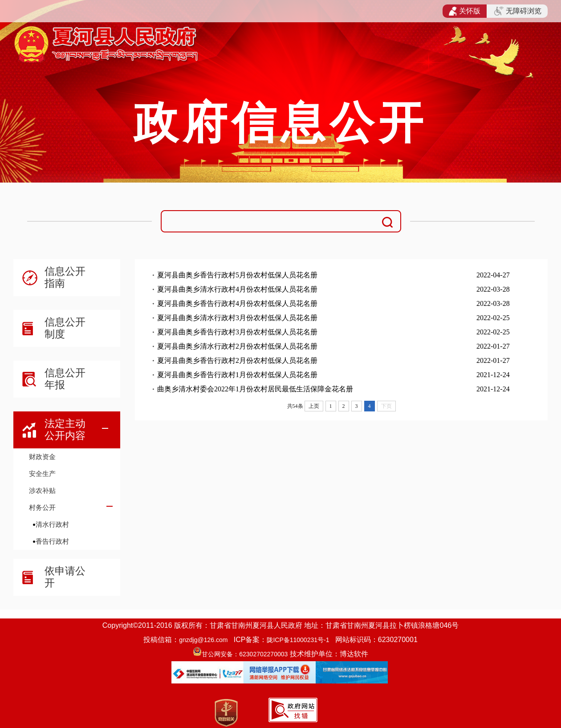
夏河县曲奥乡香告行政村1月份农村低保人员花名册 (237, 375)
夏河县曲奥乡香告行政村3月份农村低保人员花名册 (237, 332)
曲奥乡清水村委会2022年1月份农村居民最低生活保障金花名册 (255, 389)
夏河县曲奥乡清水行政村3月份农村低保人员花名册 (237, 318)
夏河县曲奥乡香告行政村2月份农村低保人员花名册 (237, 360)
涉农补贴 (42, 490)
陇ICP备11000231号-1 (298, 640)
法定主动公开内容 (65, 429)
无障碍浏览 (518, 11)
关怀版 (465, 11)
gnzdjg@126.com (203, 640)
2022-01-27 (493, 346)
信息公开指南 (65, 277)
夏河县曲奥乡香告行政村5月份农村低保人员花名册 (237, 275)
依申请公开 (65, 577)
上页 (314, 406)
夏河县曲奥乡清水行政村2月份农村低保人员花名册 (237, 346)
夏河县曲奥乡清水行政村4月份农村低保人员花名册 (237, 289)
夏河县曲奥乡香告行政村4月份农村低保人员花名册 (237, 303)
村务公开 (42, 507)
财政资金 (42, 457)
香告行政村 (52, 541)
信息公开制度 (65, 328)
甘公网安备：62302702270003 (245, 654)
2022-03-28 (493, 289)
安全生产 (42, 474)
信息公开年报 (65, 379)
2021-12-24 (493, 375)
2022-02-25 (493, 318)
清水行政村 (52, 524)
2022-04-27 (493, 275)
